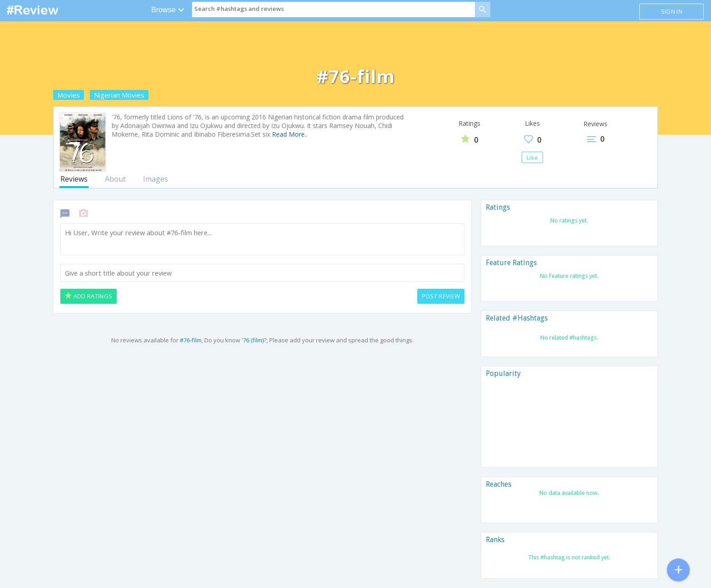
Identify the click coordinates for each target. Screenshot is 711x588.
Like (532, 158)
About (115, 179)
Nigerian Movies (119, 95)
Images (156, 179)
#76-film (191, 340)
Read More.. (290, 134)
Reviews (74, 179)
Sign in (672, 11)
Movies (69, 95)
